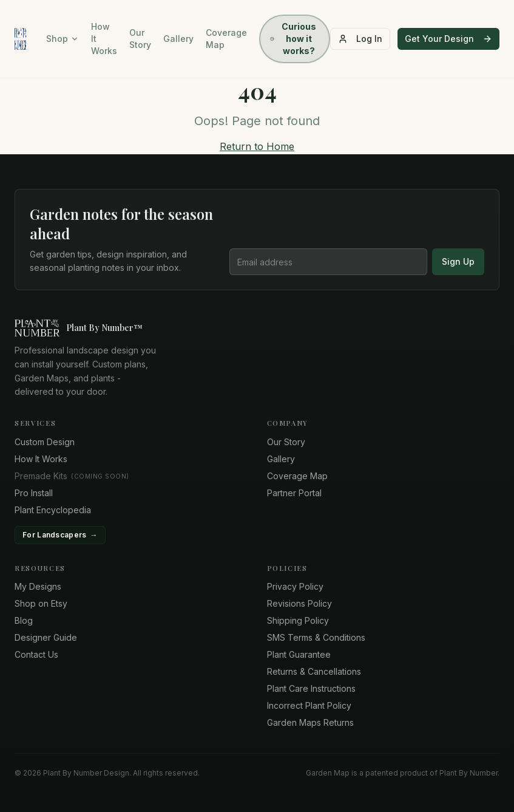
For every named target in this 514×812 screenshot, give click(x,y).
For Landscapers (60, 535)
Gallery (178, 39)
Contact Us (36, 654)
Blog (24, 620)
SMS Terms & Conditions (316, 637)
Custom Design (45, 442)
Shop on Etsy (41, 603)
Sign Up (458, 261)
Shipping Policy (298, 620)
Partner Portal (294, 493)
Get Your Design (448, 39)
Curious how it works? (293, 39)
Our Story (140, 39)
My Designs (38, 586)
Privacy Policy (295, 586)
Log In (360, 39)
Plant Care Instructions (311, 688)
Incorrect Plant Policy (309, 705)
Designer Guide (46, 637)
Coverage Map (226, 39)
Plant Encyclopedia (53, 510)
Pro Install (34, 493)
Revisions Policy (299, 603)
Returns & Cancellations (314, 671)
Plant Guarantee (299, 654)
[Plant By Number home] (257, 328)
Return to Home (257, 146)
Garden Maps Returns (310, 722)
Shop (63, 39)
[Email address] (328, 262)
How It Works (104, 39)
